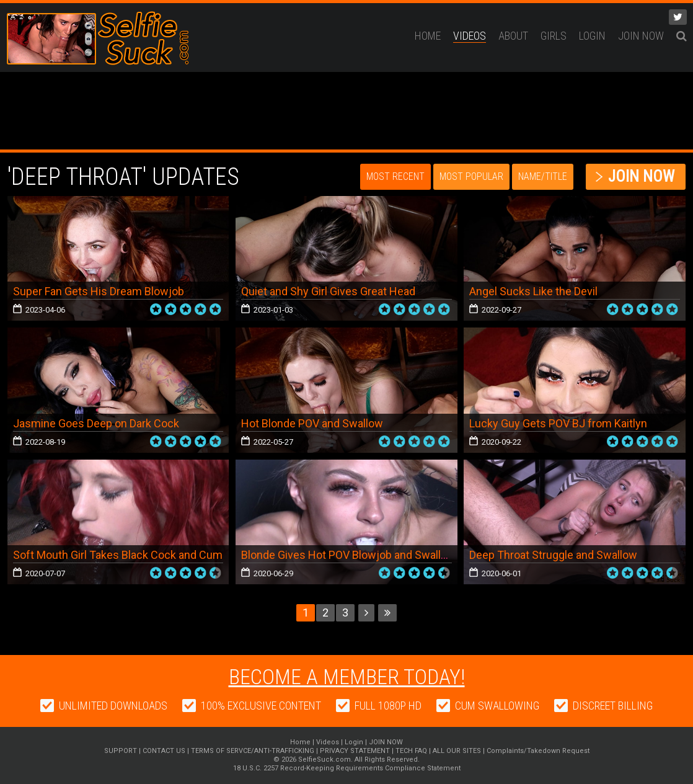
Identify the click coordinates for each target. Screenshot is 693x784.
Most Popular (471, 176)
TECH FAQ (411, 751)
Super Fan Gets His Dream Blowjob (99, 291)
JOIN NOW (641, 36)
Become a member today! (347, 677)
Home (428, 36)
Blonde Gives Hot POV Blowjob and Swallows (351, 555)
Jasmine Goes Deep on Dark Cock (96, 423)
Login (592, 36)
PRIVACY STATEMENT (355, 751)
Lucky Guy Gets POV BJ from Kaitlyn (558, 423)
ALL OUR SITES (457, 751)
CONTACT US (164, 751)
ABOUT (513, 36)
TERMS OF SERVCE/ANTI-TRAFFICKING (253, 751)
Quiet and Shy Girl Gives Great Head (328, 291)
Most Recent (395, 176)
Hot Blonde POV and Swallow (312, 423)
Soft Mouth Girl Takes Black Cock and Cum (118, 555)
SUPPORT (121, 751)
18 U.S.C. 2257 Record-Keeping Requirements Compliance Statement (347, 768)
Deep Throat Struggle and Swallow (553, 555)
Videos (470, 36)
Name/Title (543, 176)
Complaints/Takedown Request (538, 751)
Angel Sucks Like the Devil (533, 291)
